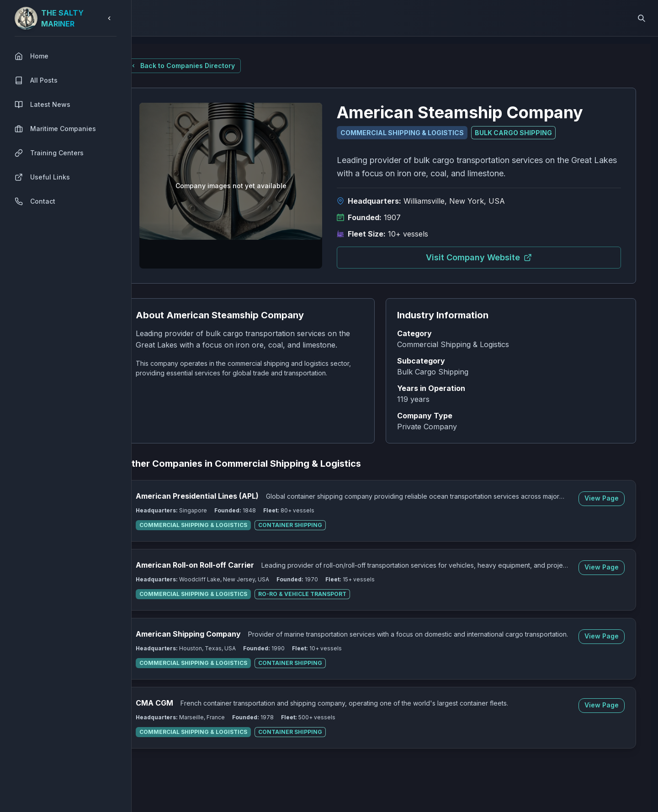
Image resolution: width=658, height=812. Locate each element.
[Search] (642, 18)
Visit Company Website (493, 257)
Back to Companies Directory (204, 66)
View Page (609, 498)
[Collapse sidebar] (109, 18)
